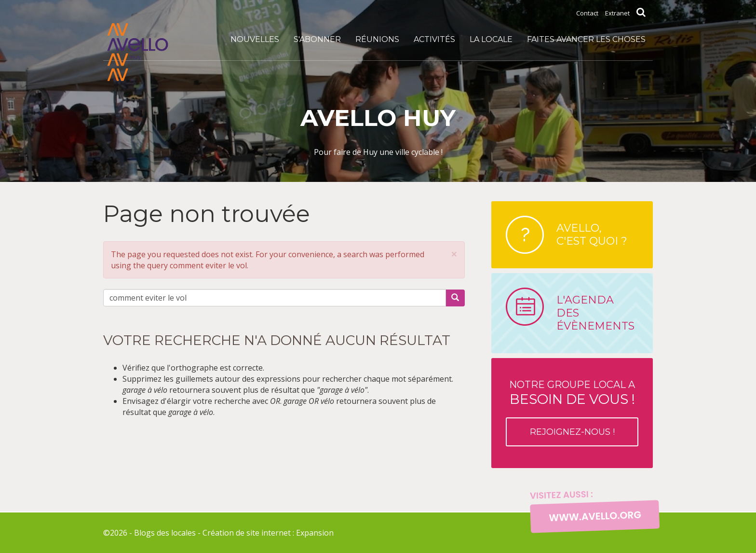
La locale (491, 39)
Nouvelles (255, 39)
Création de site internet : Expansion (268, 533)
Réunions (377, 39)
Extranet (617, 13)
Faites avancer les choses (586, 39)
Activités (434, 39)
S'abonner (317, 39)
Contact (587, 13)
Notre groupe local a (572, 413)
